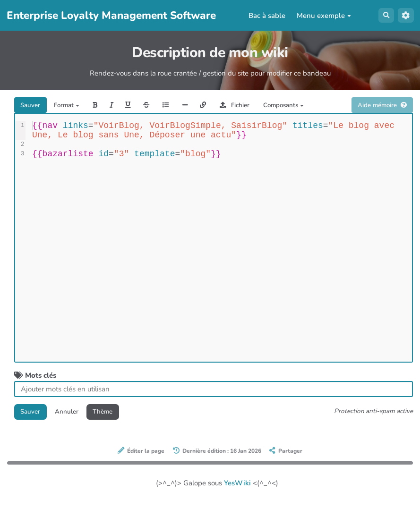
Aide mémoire (378, 124)
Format (73, 106)
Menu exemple (321, 16)
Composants (318, 106)
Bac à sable (265, 16)
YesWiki (237, 505)
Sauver (33, 106)
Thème (114, 432)
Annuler (73, 432)
